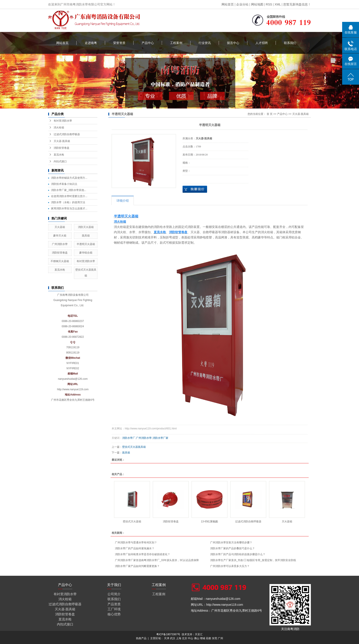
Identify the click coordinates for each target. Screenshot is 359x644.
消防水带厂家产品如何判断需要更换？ (137, 566)
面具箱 (86, 236)
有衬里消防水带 (63, 121)
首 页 (270, 114)
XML (278, 4)
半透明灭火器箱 (86, 244)
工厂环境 (114, 609)
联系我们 (290, 43)
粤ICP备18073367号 (168, 634)
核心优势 (114, 614)
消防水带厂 (129, 438)
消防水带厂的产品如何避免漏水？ (135, 548)
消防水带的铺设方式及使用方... (69, 178)
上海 (179, 638)
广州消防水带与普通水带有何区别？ (136, 542)
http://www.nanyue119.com (73, 389)
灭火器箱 (60, 227)
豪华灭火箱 (60, 236)
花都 (208, 638)
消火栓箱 (59, 128)
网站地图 (257, 4)
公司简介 (114, 594)
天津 (167, 638)
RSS (269, 4)
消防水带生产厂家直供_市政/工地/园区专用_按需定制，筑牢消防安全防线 (253, 560)
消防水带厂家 (160, 438)
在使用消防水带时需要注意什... (69, 196)
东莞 (215, 638)
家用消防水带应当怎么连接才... (69, 208)
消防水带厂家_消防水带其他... (69, 190)
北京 (185, 638)
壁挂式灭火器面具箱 (134, 447)
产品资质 (114, 604)
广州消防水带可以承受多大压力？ (230, 566)
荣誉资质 (119, 43)
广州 (220, 638)
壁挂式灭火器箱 (132, 521)
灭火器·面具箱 (62, 141)
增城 (202, 638)
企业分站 (242, 4)
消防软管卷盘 (62, 148)
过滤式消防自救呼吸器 (67, 134)
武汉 (172, 638)
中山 (190, 638)
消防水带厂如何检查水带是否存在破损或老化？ (143, 554)
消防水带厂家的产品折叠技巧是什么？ (232, 548)
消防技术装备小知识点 (64, 184)
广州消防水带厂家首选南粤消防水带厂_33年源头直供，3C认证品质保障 (157, 560)
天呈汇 (199, 634)
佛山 (197, 638)
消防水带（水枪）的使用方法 (68, 202)
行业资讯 (205, 43)
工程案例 (176, 43)
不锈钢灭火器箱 (60, 261)
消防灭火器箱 (86, 227)
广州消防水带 (60, 244)
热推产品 (141, 638)
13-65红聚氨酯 (210, 521)
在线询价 (195, 189)
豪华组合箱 (86, 253)
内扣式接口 (60, 161)
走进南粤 (91, 43)
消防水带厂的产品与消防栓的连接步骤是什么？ (238, 554)
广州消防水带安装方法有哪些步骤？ (231, 542)
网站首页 (228, 4)
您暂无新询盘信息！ (297, 4)
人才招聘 (262, 43)
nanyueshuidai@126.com (73, 379)
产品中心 (148, 43)
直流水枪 (59, 155)
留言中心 (233, 43)
